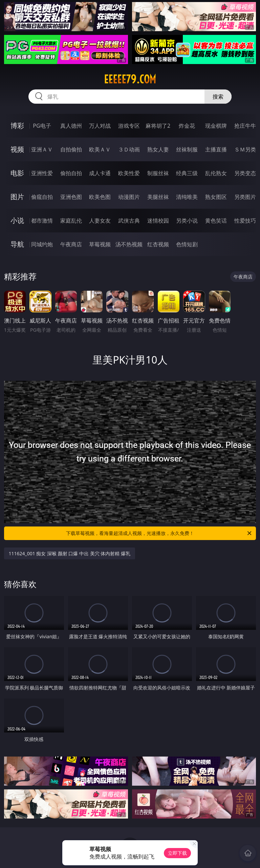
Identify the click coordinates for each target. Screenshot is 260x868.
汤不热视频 (129, 244)
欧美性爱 (129, 173)
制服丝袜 (158, 173)
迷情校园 (158, 221)
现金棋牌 (216, 126)
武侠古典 (129, 221)
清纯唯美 (187, 197)
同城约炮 (42, 244)
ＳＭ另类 (245, 149)
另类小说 (187, 221)
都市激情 (42, 221)
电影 (17, 173)
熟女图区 (216, 197)
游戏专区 (129, 126)
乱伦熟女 (216, 173)
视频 (17, 149)
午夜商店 (71, 244)
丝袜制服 (187, 149)
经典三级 (187, 173)
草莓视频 (100, 244)
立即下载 (177, 853)
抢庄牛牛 (245, 126)
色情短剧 (187, 244)
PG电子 (42, 126)
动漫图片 (129, 197)
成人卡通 (100, 173)
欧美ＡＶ (100, 149)
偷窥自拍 (42, 197)
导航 (17, 244)
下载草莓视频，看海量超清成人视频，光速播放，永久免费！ (159, 533)
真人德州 (71, 126)
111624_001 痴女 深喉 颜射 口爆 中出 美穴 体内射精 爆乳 (70, 553)
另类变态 (245, 173)
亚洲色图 (71, 197)
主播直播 (216, 149)
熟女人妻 (158, 149)
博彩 (17, 126)
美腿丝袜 (158, 197)
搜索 (218, 97)
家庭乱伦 (71, 221)
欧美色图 (100, 197)
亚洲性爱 (42, 173)
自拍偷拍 (71, 149)
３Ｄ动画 (129, 149)
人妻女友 (100, 221)
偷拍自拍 (71, 173)
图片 (17, 197)
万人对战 (100, 126)
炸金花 (187, 126)
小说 (17, 220)
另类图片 (245, 197)
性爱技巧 (245, 221)
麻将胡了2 (158, 126)
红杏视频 (158, 244)
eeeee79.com (130, 79)
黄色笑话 (216, 221)
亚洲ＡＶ (42, 149)
